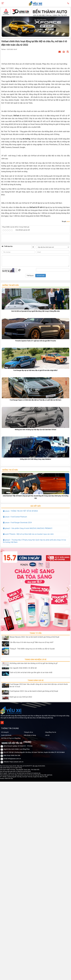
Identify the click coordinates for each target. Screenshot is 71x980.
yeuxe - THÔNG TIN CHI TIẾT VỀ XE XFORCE (20, 511)
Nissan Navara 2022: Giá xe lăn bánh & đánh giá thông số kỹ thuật (34, 637)
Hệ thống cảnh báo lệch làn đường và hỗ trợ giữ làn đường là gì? (34, 663)
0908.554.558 (15, 755)
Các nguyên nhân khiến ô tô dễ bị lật (23, 668)
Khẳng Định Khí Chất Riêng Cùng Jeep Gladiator (35, 459)
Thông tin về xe (28, 732)
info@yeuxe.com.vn (14, 759)
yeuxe (68, 222)
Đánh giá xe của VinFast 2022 (21, 697)
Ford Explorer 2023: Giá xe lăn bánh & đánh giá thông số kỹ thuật (34, 691)
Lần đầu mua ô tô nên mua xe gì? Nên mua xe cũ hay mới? (32, 642)
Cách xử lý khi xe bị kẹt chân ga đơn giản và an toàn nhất (31, 672)
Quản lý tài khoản (6, 735)
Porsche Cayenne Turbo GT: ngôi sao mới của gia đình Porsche (36, 341)
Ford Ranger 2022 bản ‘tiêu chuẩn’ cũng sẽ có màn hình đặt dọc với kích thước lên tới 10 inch (39, 685)
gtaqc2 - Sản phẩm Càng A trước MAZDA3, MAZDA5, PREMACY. (28, 528)
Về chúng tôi (5, 732)
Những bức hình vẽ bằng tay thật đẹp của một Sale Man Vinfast (35, 430)
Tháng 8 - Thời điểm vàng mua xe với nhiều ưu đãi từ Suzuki (32, 649)
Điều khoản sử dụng (30, 735)
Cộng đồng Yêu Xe (51, 732)
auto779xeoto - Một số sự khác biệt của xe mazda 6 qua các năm (28, 534)
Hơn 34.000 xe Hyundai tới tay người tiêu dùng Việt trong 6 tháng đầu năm (35, 311)
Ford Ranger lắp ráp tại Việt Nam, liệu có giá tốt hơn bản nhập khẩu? (35, 370)
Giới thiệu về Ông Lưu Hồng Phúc (11, 738)
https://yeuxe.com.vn (16, 762)
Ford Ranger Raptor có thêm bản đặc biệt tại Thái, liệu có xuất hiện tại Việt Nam (35, 400)
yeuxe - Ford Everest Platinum (15, 517)
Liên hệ (47, 735)
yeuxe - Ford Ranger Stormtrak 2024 (17, 523)
